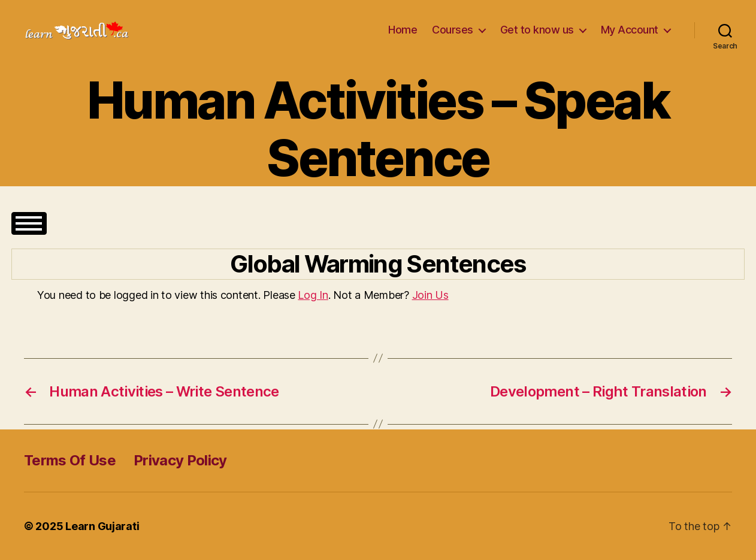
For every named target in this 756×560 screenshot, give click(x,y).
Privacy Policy (180, 460)
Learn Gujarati (102, 526)
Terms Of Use (70, 460)
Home (403, 30)
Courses (453, 30)
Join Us (430, 295)
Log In (313, 295)
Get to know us (537, 30)
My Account (630, 30)
